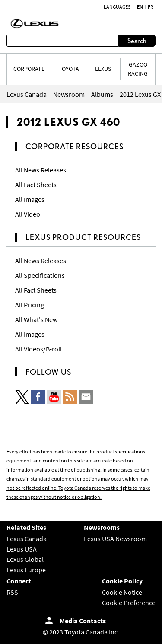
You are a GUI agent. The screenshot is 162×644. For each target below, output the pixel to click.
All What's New (36, 319)
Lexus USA (22, 549)
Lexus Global (25, 559)
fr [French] (151, 7)
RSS (12, 592)
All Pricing (30, 305)
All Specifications (40, 275)
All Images (30, 199)
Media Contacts (83, 621)
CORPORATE (29, 69)
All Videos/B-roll (38, 349)
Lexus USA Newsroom (115, 539)
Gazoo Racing (138, 69)
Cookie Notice (122, 592)
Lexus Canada (27, 539)
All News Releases (41, 170)
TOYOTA (69, 69)
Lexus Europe (26, 570)
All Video (28, 214)
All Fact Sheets (36, 185)
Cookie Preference (129, 603)
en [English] (140, 7)
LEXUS (103, 69)
